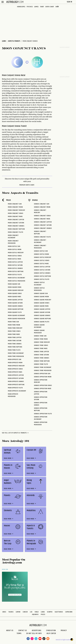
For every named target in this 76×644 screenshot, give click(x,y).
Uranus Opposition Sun (42, 374)
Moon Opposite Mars (15, 372)
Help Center (51, 634)
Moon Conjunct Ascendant (13, 237)
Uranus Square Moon (41, 297)
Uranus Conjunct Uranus (43, 228)
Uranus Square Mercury (43, 300)
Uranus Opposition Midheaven (41, 424)
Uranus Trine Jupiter (42, 352)
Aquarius (35, 614)
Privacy (64, 631)
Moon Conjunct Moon (15, 207)
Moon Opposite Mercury (16, 366)
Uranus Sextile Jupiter (42, 267)
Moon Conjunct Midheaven (13, 242)
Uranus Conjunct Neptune (40, 233)
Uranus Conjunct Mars (42, 219)
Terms (19, 634)
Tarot (42, 7)
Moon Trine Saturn (15, 341)
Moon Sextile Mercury (16, 253)
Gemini (18, 612)
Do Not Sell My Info (34, 634)
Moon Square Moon (15, 287)
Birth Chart (50, 7)
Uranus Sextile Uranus (42, 273)
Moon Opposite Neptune (16, 385)
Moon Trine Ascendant (16, 353)
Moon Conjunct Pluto (16, 232)
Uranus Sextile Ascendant (39, 284)
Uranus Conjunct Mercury (40, 211)
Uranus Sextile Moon (42, 254)
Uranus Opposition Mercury (41, 381)
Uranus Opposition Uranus (41, 404)
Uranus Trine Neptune (42, 361)
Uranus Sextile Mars (41, 264)
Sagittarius (59, 612)
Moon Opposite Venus (15, 369)
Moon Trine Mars (14, 334)
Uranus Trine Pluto (41, 364)
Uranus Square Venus (42, 303)
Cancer (25, 612)
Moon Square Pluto (15, 312)
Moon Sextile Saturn (15, 265)
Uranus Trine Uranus (42, 358)
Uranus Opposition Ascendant (41, 418)
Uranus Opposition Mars (43, 389)
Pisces (43, 614)
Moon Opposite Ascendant (17, 391)
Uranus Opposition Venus (43, 385)
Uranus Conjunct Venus (42, 216)
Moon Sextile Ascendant (16, 278)
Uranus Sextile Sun (41, 251)
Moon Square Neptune (16, 309)
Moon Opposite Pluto (15, 388)
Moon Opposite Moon (15, 363)
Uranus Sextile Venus (42, 261)
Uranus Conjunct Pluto (42, 237)
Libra (43, 612)
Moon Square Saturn (15, 303)
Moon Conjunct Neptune (16, 229)
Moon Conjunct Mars (15, 217)
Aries (4, 612)
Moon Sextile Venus (15, 256)
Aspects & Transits (14, 41)
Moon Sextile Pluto (15, 275)
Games (36, 7)
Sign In (70, 2)
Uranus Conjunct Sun (42, 204)
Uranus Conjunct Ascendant (40, 241)
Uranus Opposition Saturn (41, 398)
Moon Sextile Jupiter (15, 262)
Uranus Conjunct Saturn (43, 225)
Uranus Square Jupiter (42, 309)
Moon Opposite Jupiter (16, 375)
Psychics (30, 7)
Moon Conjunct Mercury (17, 210)
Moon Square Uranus (15, 306)
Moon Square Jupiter (15, 300)
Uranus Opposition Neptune (41, 409)
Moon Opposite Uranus (16, 382)
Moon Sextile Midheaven (17, 281)
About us (10, 631)
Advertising (37, 631)
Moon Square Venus (15, 294)
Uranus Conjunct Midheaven (40, 247)
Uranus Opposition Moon (43, 377)
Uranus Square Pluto (42, 322)
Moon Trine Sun (13, 322)
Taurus (11, 612)
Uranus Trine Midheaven (43, 371)
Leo (31, 612)
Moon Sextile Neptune (16, 272)
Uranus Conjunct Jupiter (43, 222)
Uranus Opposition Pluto (43, 414)
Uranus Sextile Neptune (43, 276)
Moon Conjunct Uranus (16, 226)
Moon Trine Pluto (14, 350)
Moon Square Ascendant (16, 316)
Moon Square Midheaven (17, 319)
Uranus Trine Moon (41, 339)
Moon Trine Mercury (15, 328)
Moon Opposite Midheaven (13, 395)
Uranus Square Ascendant (39, 326)
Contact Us (23, 631)
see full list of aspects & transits (15, 433)
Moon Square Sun (14, 284)
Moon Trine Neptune (15, 347)
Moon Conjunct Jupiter (16, 220)
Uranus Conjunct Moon (42, 207)
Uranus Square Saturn (42, 312)
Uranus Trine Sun (40, 336)
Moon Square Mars (14, 297)
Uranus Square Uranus (42, 316)
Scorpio (50, 612)
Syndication (51, 631)
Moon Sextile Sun (14, 246)
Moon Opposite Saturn (16, 378)
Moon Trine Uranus (15, 344)
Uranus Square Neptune (43, 319)
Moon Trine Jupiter (15, 338)
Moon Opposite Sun (15, 360)
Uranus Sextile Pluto (42, 279)
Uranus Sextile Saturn (42, 270)
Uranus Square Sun (41, 294)
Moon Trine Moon (14, 325)
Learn (4, 41)
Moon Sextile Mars (15, 259)
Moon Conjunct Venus (16, 213)
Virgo (37, 612)
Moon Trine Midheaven (16, 356)
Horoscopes (21, 7)
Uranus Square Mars (41, 306)
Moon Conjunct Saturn (16, 223)
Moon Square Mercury (16, 290)
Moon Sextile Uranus (15, 268)
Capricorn (69, 612)
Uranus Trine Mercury (42, 342)
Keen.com (5, 570)
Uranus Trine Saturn (42, 355)
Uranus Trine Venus (41, 345)
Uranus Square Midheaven (39, 332)
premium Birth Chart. (27, 185)
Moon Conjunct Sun (15, 204)
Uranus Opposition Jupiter (41, 393)
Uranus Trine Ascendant (43, 367)
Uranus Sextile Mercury (43, 257)
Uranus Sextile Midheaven (39, 289)
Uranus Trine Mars (41, 349)
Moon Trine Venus (14, 331)
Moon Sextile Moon (15, 250)
